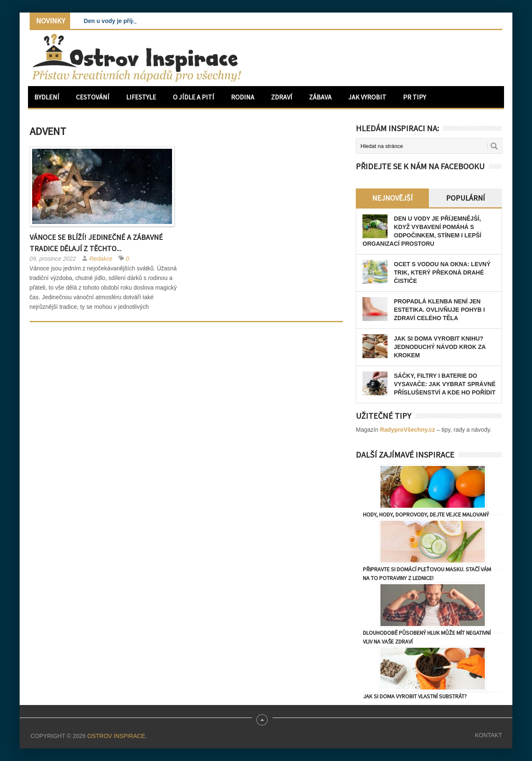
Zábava (320, 97)
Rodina (243, 97)
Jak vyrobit (367, 97)
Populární (465, 198)
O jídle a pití (194, 97)
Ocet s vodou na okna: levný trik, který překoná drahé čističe (442, 272)
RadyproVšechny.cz (408, 430)
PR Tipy (414, 97)
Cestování (93, 97)
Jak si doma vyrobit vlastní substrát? (415, 696)
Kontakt (488, 735)
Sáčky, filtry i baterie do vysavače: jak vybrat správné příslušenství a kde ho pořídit (445, 384)
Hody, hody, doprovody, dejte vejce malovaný (426, 514)
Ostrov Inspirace (116, 736)
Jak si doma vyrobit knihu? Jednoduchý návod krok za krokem (440, 347)
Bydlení (47, 97)
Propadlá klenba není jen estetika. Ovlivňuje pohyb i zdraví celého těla (439, 310)
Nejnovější (392, 198)
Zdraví (282, 97)
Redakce (101, 259)
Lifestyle (141, 97)
